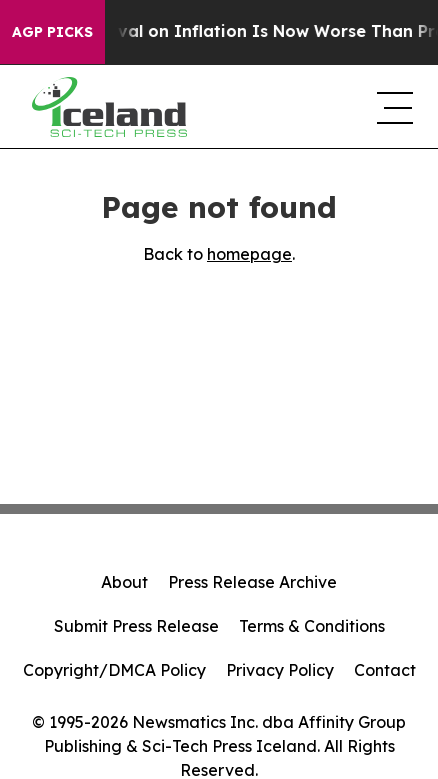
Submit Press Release (136, 626)
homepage (249, 254)
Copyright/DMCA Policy (114, 670)
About (124, 582)
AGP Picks (52, 32)
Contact (385, 670)
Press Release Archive (252, 582)
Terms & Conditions (312, 626)
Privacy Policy (280, 670)
